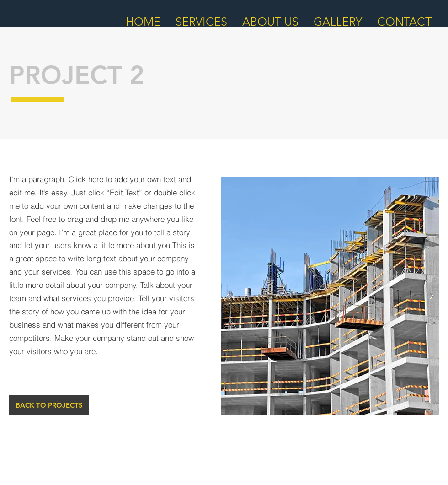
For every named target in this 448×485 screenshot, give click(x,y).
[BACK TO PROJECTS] (49, 405)
